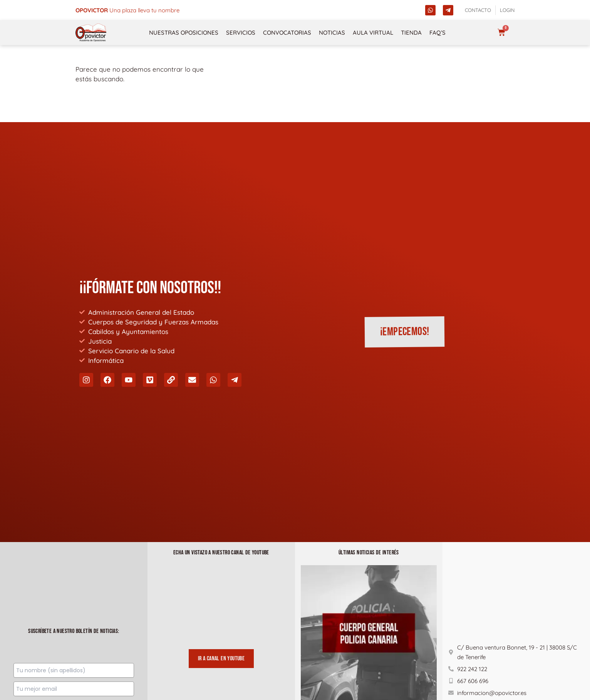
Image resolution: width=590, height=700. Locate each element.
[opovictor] (91, 33)
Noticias (332, 33)
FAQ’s (437, 33)
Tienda (411, 33)
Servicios (241, 33)
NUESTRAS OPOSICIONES (184, 33)
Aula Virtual (373, 33)
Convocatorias (287, 33)
